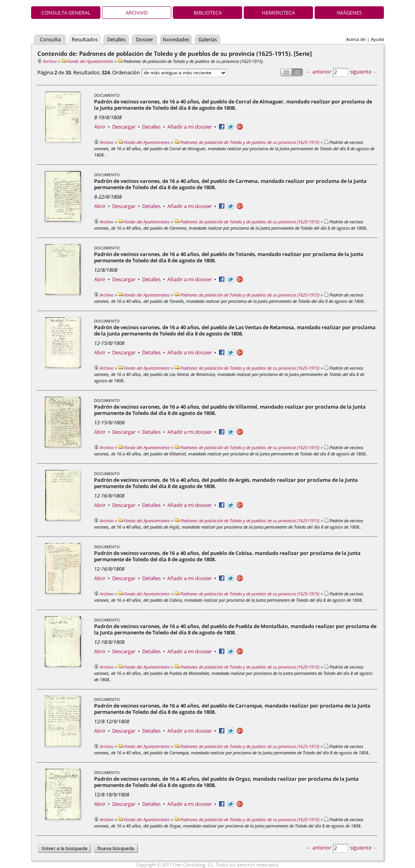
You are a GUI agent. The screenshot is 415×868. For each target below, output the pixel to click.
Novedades (176, 39)
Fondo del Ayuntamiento (87, 61)
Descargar (124, 127)
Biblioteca (208, 13)
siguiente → (364, 72)
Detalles (116, 39)
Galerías (208, 39)
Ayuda (377, 39)
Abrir (100, 127)
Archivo (137, 13)
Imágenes (349, 13)
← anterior (319, 72)
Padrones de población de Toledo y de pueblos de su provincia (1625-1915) (247, 142)
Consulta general (66, 13)
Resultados (85, 39)
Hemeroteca (278, 13)
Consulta (50, 39)
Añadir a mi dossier (190, 127)
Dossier (145, 39)
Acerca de (356, 39)
